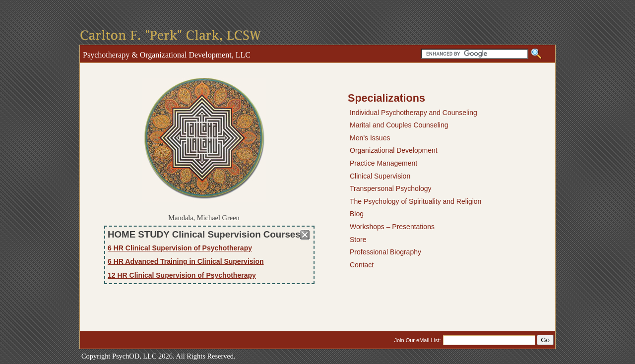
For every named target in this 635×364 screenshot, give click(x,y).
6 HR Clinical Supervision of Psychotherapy (180, 248)
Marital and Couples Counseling (399, 125)
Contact (362, 265)
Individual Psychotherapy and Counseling (413, 113)
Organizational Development (394, 150)
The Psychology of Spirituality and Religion (415, 201)
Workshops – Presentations (392, 227)
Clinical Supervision (380, 176)
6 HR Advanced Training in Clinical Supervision (186, 261)
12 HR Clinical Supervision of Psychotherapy (182, 275)
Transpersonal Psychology (390, 188)
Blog (357, 214)
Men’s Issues (370, 138)
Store (358, 240)
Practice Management (383, 163)
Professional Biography (385, 252)
